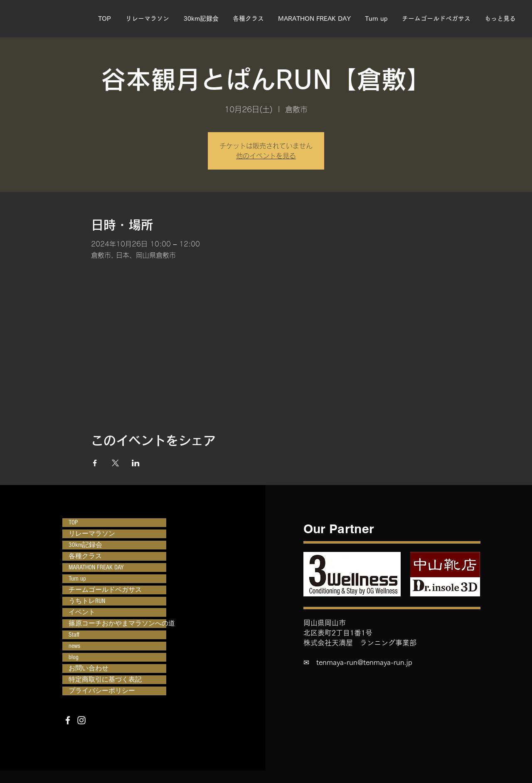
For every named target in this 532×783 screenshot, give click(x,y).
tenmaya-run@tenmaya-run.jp (364, 662)
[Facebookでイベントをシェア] (95, 463)
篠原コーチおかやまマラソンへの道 (117, 623)
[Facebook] (68, 720)
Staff (74, 635)
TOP (73, 522)
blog (74, 657)
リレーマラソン (92, 534)
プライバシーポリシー (102, 691)
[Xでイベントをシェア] (115, 463)
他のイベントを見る (266, 156)
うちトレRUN (87, 601)
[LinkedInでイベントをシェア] (136, 463)
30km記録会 (85, 545)
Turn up (77, 579)
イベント (82, 612)
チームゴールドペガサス (105, 590)
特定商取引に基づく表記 (105, 680)
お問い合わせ (89, 668)
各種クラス (85, 556)
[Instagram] (81, 720)
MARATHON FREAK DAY (96, 567)
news (74, 646)
